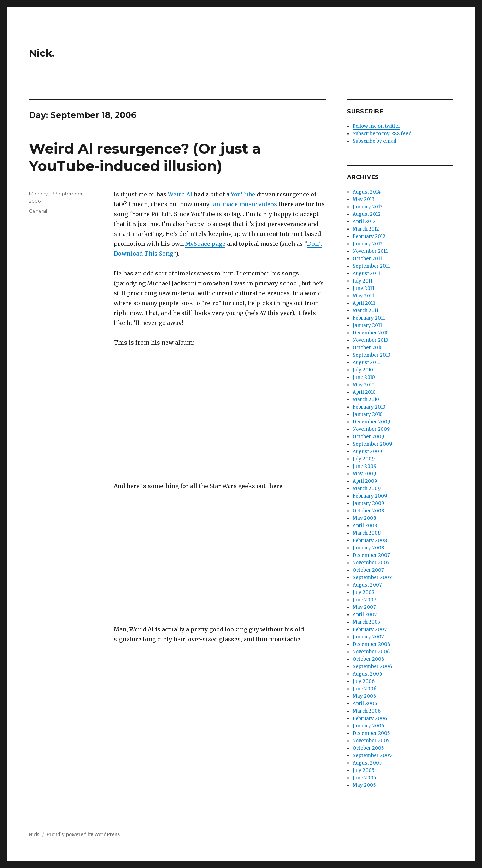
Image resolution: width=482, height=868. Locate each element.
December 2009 (371, 422)
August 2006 (367, 674)
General (38, 211)
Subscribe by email (375, 141)
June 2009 (365, 466)
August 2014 (367, 192)
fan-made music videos (244, 204)
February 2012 (369, 236)
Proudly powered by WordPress (83, 835)
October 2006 (368, 659)
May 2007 (364, 607)
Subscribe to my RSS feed (382, 134)
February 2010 (369, 407)
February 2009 (370, 496)
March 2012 (366, 229)
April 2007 (365, 615)
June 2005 (364, 778)
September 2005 (372, 756)
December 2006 (371, 644)
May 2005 (364, 785)
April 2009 (365, 481)
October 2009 (368, 437)
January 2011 (367, 325)
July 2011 (363, 281)
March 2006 (367, 711)
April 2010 (364, 392)
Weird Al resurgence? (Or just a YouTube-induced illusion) (145, 157)
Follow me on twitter (377, 126)
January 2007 (368, 637)
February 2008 (370, 540)
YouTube (243, 194)
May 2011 (363, 296)
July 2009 (364, 459)
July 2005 (363, 770)
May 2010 (364, 385)
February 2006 (370, 718)
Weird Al (180, 194)
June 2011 (363, 288)
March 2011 (366, 311)
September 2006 (372, 667)
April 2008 (365, 526)
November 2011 (370, 251)
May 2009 (364, 474)
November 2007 (371, 563)
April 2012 (364, 222)
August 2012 (367, 214)
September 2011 (371, 266)
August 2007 (367, 585)
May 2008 (364, 518)
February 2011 (369, 318)
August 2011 (366, 274)
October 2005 (368, 748)
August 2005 (367, 763)
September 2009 (372, 444)
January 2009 (368, 503)
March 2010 (366, 400)
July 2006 (364, 681)
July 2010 (363, 370)
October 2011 (367, 259)
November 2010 (371, 340)
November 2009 (371, 429)
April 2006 (365, 704)
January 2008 (368, 548)
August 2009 (367, 451)
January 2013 (368, 207)
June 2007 (364, 600)
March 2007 (366, 622)
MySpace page (205, 244)
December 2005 (371, 733)
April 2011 (364, 303)
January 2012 (368, 244)
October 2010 (368, 348)
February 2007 (370, 629)
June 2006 (365, 689)
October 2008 (368, 511)
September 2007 (372, 578)
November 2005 (371, 741)
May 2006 (364, 696)
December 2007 (371, 555)
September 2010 (372, 355)
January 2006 (368, 726)
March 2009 (367, 489)
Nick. (42, 53)
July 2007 (363, 592)
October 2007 (368, 570)
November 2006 (371, 652)
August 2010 (367, 362)
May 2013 (364, 199)
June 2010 (364, 377)
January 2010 (368, 414)
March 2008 (367, 533)
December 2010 (371, 333)
